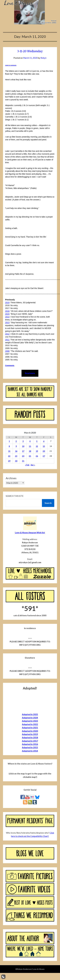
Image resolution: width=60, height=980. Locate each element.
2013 (7, 323)
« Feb (27, 465)
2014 (7, 317)
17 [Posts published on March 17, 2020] (23, 451)
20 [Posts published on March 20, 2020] (44, 451)
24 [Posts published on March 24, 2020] (23, 456)
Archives (11, 478)
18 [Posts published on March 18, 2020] (30, 451)
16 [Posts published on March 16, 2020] (16, 451)
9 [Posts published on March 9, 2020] (16, 446)
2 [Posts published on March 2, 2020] (16, 441)
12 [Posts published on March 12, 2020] (37, 446)
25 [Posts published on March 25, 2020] (30, 456)
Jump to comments (11, 65)
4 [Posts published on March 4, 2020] (30, 441)
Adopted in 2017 (30, 741)
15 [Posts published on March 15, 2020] (9, 451)
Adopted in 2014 (30, 751)
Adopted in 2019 (30, 734)
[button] (3, 977)
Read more (30, 373)
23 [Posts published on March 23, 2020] (16, 456)
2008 (7, 351)
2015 (7, 314)
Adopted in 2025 (30, 714)
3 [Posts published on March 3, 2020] (23, 441)
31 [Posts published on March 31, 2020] (23, 461)
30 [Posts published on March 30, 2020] (16, 461)
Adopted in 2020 (30, 731)
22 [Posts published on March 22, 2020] (9, 456)
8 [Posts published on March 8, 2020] (9, 446)
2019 (7, 303)
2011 (7, 340)
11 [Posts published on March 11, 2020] (30, 446)
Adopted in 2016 (30, 744)
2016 (7, 311)
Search (48, 503)
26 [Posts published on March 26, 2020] (37, 456)
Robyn (43, 58)
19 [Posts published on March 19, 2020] (37, 451)
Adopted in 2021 (30, 728)
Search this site (15, 496)
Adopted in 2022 (30, 724)
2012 (7, 334)
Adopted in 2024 (30, 718)
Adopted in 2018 (30, 737)
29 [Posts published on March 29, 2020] (9, 461)
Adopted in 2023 (30, 721)
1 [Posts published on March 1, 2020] (9, 441)
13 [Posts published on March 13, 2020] (44, 446)
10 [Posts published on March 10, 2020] (23, 446)
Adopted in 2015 (30, 747)
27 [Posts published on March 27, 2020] (44, 456)
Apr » (33, 465)
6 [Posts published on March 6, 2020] (44, 441)
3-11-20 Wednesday (30, 51)
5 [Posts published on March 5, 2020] (37, 441)
